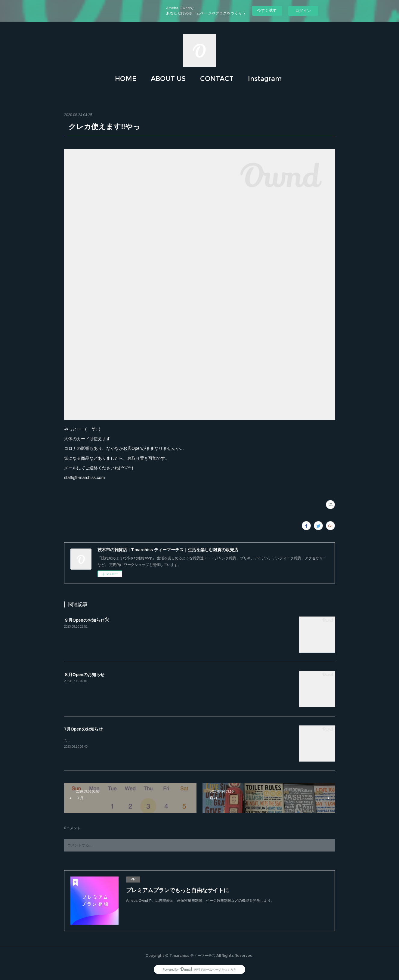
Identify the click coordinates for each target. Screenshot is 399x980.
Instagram (265, 79)
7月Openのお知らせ (83, 729)
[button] (126, 79)
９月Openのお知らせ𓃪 (87, 620)
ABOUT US (168, 79)
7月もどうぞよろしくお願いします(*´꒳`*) (97, 740)
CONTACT (217, 79)
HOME (126, 79)
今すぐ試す (267, 10)
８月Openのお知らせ (84, 675)
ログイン (303, 11)
